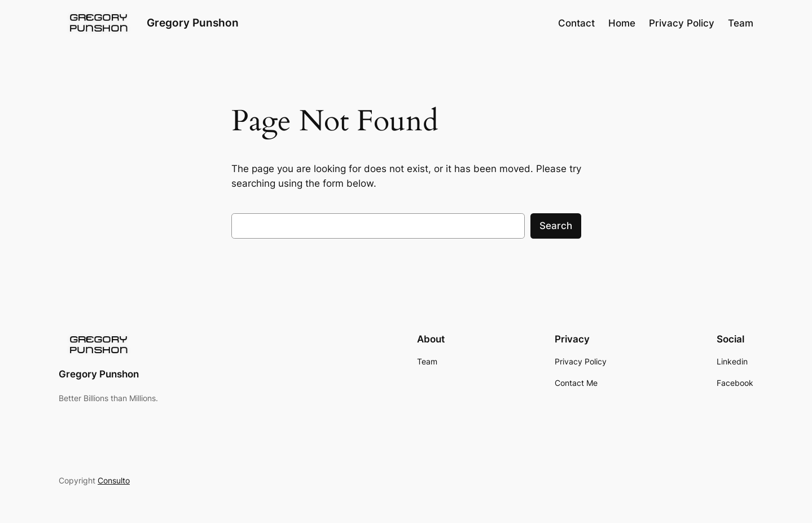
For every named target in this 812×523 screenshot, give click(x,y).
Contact (576, 23)
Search (556, 226)
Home (622, 23)
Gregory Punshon (193, 23)
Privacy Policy (682, 23)
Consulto (114, 480)
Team (741, 23)
